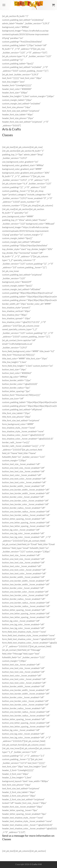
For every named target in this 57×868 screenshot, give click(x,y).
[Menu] (4, 5)
